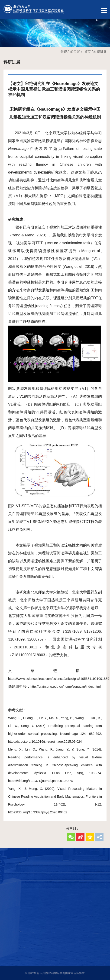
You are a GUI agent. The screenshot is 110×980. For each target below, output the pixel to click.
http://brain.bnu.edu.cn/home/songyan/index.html (66, 687)
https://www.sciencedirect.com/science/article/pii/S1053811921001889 (59, 679)
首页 (87, 52)
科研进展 (100, 52)
